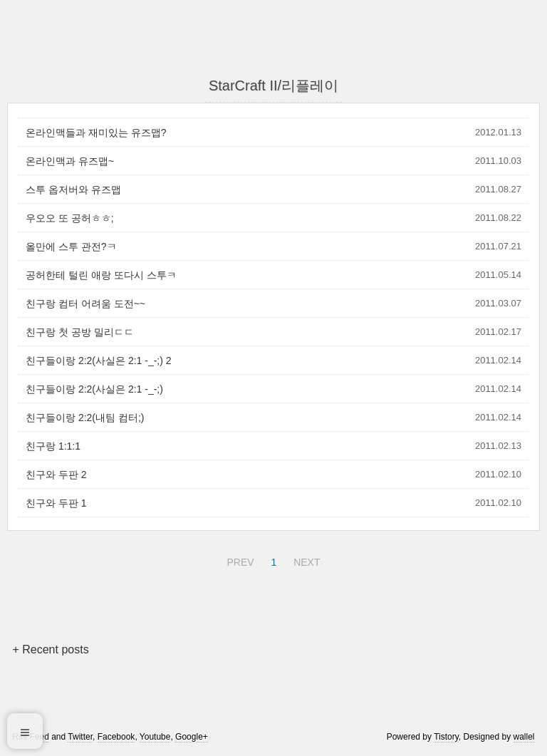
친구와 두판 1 (56, 503)
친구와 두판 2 (56, 475)
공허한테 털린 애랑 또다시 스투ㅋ (101, 275)
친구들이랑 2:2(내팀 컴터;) (85, 418)
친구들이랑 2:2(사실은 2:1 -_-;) (94, 389)
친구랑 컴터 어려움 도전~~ (85, 304)
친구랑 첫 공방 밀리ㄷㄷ (80, 332)
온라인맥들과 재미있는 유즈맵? (96, 133)
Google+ (192, 737)
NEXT (305, 560)
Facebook (116, 737)
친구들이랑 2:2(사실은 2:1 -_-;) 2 (99, 361)
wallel (524, 737)
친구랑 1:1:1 (53, 446)
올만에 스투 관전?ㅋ (71, 247)
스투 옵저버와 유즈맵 (73, 190)
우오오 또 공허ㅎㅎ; (70, 218)
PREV (238, 560)
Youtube (155, 737)
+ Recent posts (50, 649)
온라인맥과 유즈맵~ (70, 161)
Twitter (80, 737)
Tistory (446, 737)
